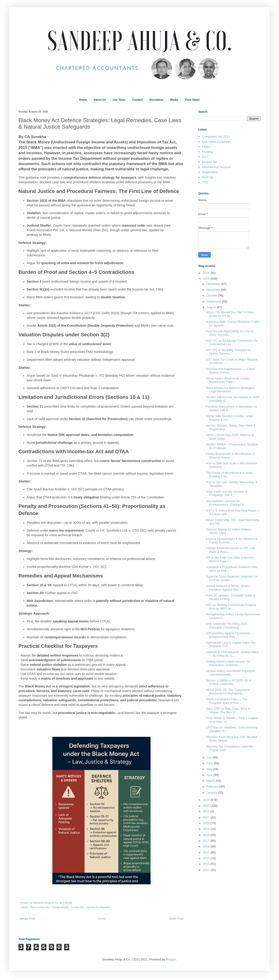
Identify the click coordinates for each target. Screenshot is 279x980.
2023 (207, 806)
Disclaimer (156, 100)
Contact (138, 100)
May (210, 769)
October (212, 295)
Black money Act (40, 907)
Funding (207, 152)
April (210, 775)
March (211, 781)
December (214, 284)
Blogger (171, 959)
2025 (207, 279)
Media (174, 100)
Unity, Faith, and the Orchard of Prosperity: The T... (226, 493)
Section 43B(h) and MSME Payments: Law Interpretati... (231, 673)
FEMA (206, 147)
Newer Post (27, 919)
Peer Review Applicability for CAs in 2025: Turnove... (229, 333)
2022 (207, 811)
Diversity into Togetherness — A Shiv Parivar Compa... (230, 371)
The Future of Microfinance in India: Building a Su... (229, 475)
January (212, 792)
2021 (207, 817)
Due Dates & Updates (217, 142)
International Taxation (216, 167)
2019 (207, 829)
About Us (100, 100)
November (214, 290)
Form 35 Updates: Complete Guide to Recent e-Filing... (231, 597)
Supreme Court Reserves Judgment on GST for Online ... (232, 578)
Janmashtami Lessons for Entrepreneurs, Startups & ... (226, 503)
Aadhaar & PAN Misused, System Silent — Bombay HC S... (232, 654)
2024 (207, 800)
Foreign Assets (60, 907)
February (213, 786)
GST (205, 157)
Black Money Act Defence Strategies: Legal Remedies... (230, 390)
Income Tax (77, 907)
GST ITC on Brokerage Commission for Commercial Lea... (232, 342)
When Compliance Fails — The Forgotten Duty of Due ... (226, 701)
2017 (207, 841)
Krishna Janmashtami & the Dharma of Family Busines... (231, 541)
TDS (205, 182)
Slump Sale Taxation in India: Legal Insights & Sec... (229, 418)
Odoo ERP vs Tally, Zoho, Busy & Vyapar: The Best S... (228, 710)
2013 (207, 864)
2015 (207, 852)
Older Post (176, 919)
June (210, 763)
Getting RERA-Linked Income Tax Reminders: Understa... (228, 663)
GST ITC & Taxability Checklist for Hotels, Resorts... (228, 352)
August (212, 307)
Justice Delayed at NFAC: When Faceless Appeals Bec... (227, 588)
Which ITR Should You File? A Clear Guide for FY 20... (230, 314)
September (214, 301)
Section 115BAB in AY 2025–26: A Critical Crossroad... (228, 682)
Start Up (208, 177)
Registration (210, 172)
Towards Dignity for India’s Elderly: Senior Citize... (229, 531)
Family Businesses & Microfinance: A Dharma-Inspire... (230, 456)
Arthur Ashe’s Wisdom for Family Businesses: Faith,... (227, 380)
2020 (207, 823)
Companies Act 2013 (216, 137)
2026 (207, 273)
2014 (207, 858)
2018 (207, 835)
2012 (207, 870)
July (210, 757)
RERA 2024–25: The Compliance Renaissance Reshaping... (228, 692)
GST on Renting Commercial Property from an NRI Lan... (231, 607)
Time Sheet (192, 100)
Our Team (119, 100)
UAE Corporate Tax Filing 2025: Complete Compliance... (227, 626)
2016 (207, 846)
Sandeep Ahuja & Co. (46, 903)
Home (83, 100)
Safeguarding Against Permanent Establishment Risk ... (228, 635)
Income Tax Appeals (98, 907)
